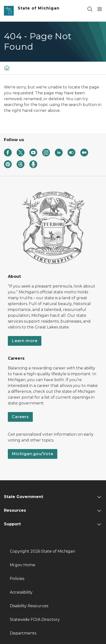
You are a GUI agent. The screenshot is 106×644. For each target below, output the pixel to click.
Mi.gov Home (23, 565)
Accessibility (21, 592)
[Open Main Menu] (100, 9)
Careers (20, 417)
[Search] (90, 9)
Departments (23, 633)
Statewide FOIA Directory (35, 620)
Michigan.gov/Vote (33, 454)
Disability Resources (29, 606)
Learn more (25, 341)
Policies (17, 579)
